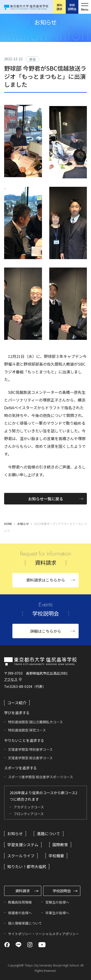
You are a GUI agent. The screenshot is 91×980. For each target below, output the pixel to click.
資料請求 (59, 7)
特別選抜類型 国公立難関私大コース (35, 722)
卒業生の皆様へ (57, 913)
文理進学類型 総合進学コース (30, 758)
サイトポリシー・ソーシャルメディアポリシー (44, 934)
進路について (49, 833)
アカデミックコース (29, 807)
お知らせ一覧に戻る (46, 499)
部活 (33, 59)
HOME (8, 524)
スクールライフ (21, 856)
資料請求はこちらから (46, 580)
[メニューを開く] (85, 7)
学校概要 (56, 856)
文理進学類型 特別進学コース (30, 749)
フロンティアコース (29, 814)
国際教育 (60, 845)
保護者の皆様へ (20, 913)
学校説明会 (72, 7)
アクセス (11, 679)
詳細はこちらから (46, 631)
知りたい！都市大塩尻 (27, 866)
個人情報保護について (25, 923)
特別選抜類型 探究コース (27, 730)
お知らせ (23, 524)
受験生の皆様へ (57, 902)
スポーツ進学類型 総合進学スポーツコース (41, 777)
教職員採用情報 (20, 902)
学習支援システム (23, 845)
